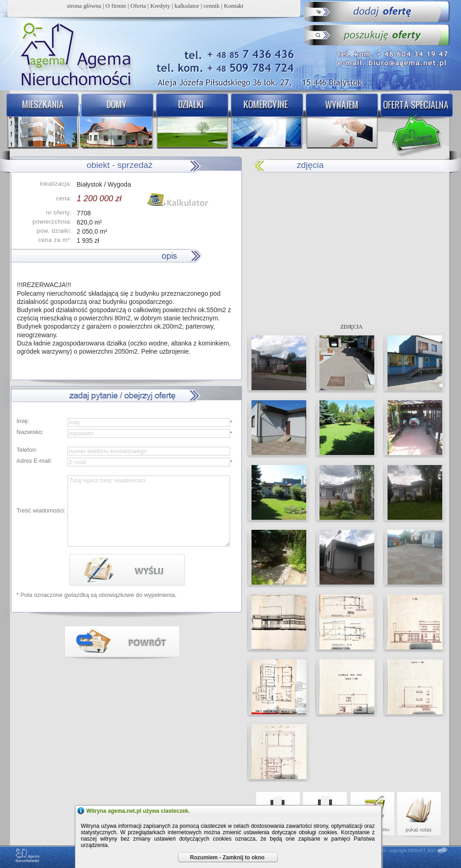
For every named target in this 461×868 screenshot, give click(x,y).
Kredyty (160, 6)
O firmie (116, 6)
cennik (212, 6)
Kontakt (234, 6)
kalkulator (187, 6)
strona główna (84, 6)
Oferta (138, 6)
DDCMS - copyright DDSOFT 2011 (403, 850)
